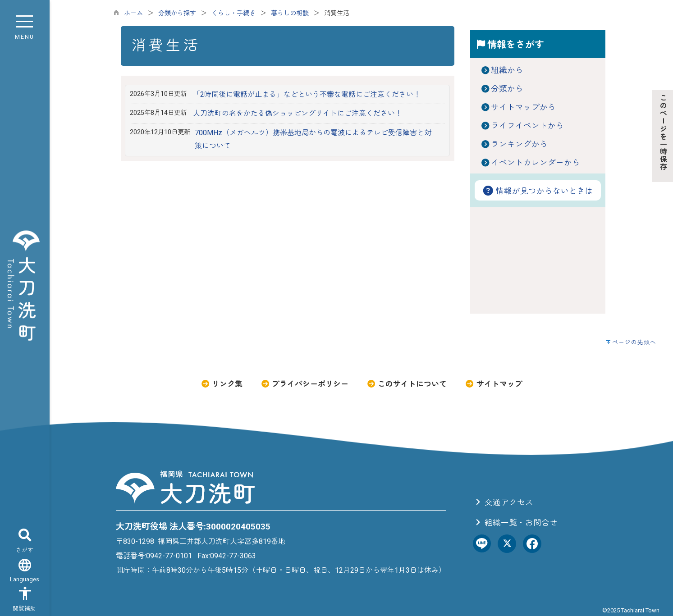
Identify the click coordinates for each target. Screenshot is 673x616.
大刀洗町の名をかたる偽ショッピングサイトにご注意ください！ (298, 113)
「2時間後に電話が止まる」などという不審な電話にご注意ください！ (307, 94)
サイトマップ (493, 384)
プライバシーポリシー (304, 384)
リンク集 (222, 384)
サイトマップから (523, 107)
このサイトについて (407, 384)
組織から (507, 70)
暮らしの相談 (290, 13)
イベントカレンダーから (536, 163)
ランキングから (519, 144)
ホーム (133, 13)
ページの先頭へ (634, 342)
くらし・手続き (233, 13)
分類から (507, 89)
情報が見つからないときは (538, 191)
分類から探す (177, 13)
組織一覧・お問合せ (515, 523)
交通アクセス (503, 502)
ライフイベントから (527, 126)
